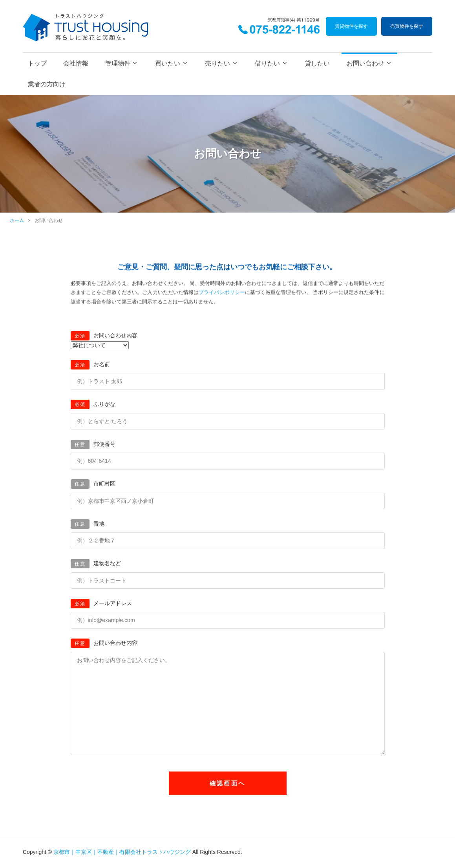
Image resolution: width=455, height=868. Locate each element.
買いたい (168, 63)
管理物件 (118, 63)
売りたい (217, 63)
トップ (37, 63)
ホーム (17, 220)
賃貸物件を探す (351, 26)
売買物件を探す (407, 26)
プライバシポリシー (222, 294)
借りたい (267, 63)
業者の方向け (47, 84)
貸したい (317, 63)
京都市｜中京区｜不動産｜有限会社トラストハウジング (122, 852)
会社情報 (76, 63)
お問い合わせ (365, 63)
